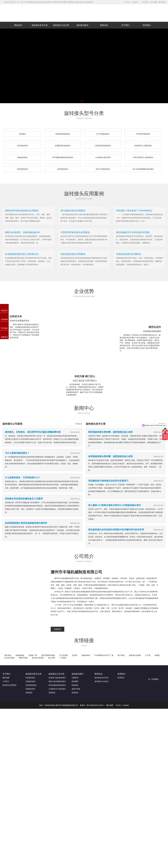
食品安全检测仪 (38, 658)
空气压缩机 (64, 655)
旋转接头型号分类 (40, 25)
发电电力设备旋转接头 (57, 678)
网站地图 (162, 2)
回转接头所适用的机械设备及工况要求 (24, 499)
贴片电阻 (121, 655)
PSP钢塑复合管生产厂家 (104, 655)
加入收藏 (154, 2)
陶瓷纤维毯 (23, 658)
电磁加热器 (86, 655)
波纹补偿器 (76, 689)
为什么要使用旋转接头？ (17, 453)
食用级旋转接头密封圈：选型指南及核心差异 (111, 456)
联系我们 (147, 25)
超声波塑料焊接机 (48, 655)
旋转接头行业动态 (101, 681)
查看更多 (79, 424)
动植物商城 (20, 655)
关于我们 (125, 25)
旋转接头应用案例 (9, 685)
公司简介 (6, 681)
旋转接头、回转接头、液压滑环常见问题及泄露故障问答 (33, 432)
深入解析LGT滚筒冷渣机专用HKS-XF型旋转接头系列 (114, 505)
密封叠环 (75, 681)
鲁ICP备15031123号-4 (96, 705)
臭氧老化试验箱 (135, 655)
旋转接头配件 (83, 25)
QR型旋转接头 (31, 685)
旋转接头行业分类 (61, 25)
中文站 (127, 2)
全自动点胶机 (10, 658)
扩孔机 (148, 655)
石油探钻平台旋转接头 (57, 689)
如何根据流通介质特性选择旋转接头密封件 (26, 523)
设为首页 (145, 2)
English (135, 2)
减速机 (157, 655)
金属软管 (75, 678)
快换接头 (75, 685)
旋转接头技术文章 (101, 678)
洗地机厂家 (33, 655)
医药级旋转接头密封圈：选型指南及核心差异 (111, 432)
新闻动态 (104, 25)
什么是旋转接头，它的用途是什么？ (23, 478)
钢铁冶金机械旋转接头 (57, 681)
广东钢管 (63, 658)
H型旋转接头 (30, 678)
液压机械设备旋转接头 (57, 685)
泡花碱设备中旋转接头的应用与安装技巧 (108, 481)
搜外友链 (8, 655)
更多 (4, 175)
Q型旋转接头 (31, 681)
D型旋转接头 (30, 689)
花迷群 (75, 655)
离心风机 (52, 658)
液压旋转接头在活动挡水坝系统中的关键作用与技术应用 (116, 530)
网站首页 (18, 25)
